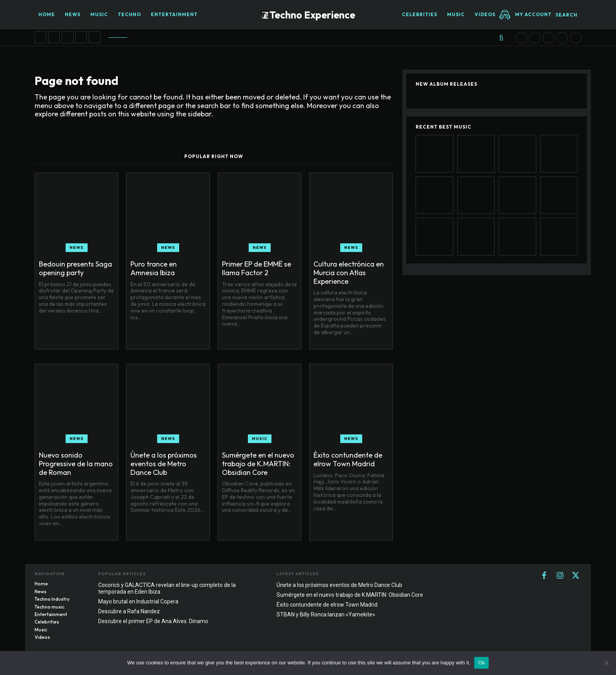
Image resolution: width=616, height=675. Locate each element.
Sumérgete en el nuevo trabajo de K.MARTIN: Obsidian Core (258, 463)
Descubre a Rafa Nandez (129, 611)
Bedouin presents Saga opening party (75, 268)
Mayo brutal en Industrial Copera (138, 601)
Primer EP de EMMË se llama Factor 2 (257, 268)
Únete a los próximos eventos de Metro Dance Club (164, 463)
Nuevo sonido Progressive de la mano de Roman (76, 463)
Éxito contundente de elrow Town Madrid (348, 459)
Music (260, 439)
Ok (481, 663)
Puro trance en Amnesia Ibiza (154, 268)
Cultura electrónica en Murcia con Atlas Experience (349, 272)
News (77, 247)
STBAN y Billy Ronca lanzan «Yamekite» (326, 614)
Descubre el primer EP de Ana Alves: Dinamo (153, 621)
